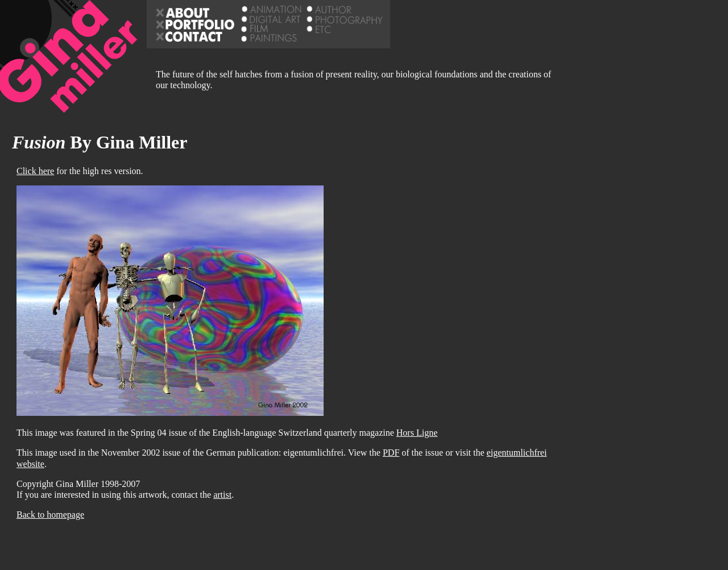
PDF (391, 453)
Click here (35, 171)
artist (222, 495)
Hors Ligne (417, 433)
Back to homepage (50, 515)
